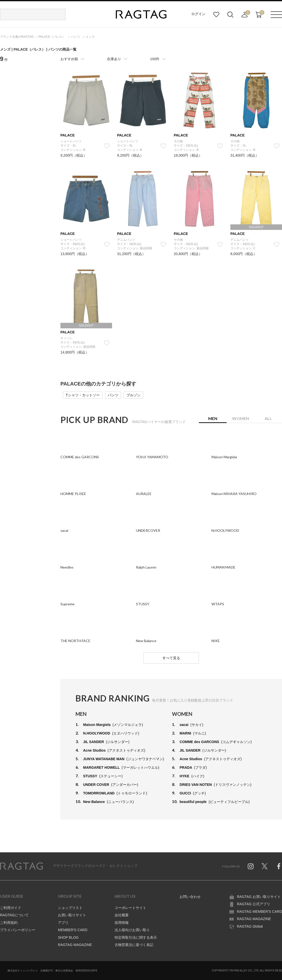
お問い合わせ (190, 897)
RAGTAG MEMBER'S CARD (259, 912)
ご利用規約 (9, 923)
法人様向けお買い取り (132, 930)
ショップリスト (70, 908)
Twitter (265, 866)
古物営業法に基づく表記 (134, 945)
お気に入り (216, 15)
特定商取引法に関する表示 (136, 937)
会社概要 (122, 915)
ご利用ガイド (11, 908)
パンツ (113, 395)
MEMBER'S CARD (73, 930)
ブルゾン (133, 395)
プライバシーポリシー (18, 930)
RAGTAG (21, 866)
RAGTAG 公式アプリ (254, 904)
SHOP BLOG (68, 937)
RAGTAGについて (14, 915)
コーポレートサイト (130, 908)
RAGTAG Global (250, 926)
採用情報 (122, 923)
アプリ (63, 923)
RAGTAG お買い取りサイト (259, 897)
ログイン (198, 14)
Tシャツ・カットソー (83, 395)
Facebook (279, 866)
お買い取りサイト (72, 915)
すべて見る (171, 658)
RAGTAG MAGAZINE (75, 945)
